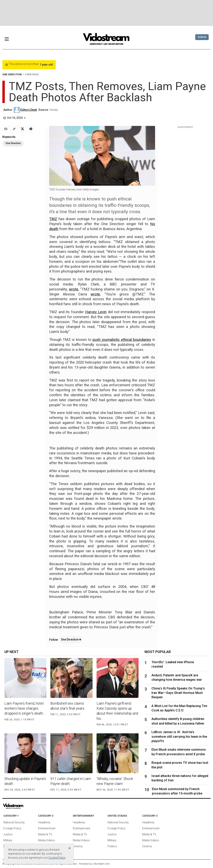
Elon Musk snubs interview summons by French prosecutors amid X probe (179, 752)
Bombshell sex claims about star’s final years (67, 706)
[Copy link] (14, 129)
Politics (112, 846)
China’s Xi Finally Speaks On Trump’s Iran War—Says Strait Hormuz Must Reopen (178, 693)
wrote (74, 289)
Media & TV (45, 834)
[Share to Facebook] (31, 129)
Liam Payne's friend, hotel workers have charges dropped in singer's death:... (25, 708)
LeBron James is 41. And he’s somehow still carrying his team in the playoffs (179, 737)
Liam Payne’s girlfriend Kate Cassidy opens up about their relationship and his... (117, 711)
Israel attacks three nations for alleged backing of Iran (180, 778)
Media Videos (46, 840)
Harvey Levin (96, 312)
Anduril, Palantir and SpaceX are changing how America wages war (177, 677)
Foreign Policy (12, 828)
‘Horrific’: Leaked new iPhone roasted (173, 664)
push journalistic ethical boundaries (122, 340)
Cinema (78, 846)
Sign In (202, 37)
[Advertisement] (106, 13)
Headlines (44, 822)
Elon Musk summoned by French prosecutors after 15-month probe (177, 791)
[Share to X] (22, 129)
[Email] (6, 129)
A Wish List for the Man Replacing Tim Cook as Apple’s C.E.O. (179, 708)
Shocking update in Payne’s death (25, 781)
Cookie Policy (57, 858)
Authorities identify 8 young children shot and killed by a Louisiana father (178, 721)
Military (8, 840)
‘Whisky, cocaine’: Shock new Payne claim (115, 781)
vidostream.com (101, 864)
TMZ (53, 219)
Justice (8, 834)
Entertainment (47, 828)
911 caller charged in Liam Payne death (71, 781)
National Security (14, 822)
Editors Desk (29, 110)
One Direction (71, 639)
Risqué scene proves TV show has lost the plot (180, 765)
